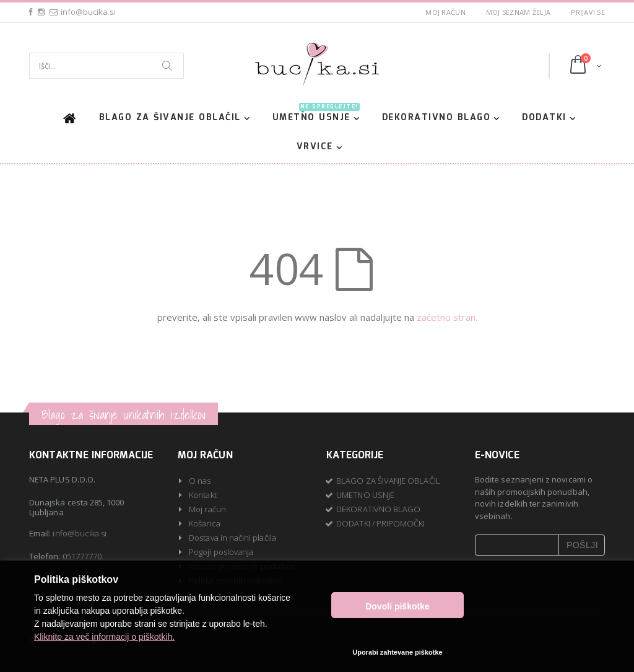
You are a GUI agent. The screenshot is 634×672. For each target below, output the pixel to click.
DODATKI (544, 118)
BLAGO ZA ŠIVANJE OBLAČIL (170, 118)
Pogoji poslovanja (221, 552)
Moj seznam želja (518, 12)
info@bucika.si (80, 533)
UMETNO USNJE (316, 116)
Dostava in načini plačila (232, 538)
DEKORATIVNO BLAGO (436, 118)
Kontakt (202, 495)
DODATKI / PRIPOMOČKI (380, 523)
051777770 (82, 556)
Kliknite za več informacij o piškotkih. (104, 647)
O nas (200, 481)
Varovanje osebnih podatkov (242, 566)
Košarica (205, 523)
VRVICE (315, 147)
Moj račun (445, 12)
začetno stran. (447, 317)
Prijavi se (588, 12)
